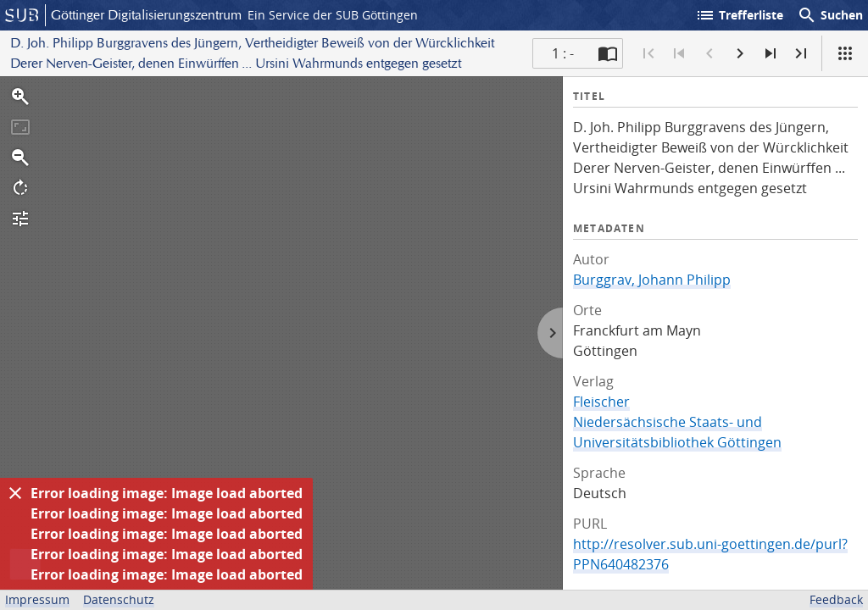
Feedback (836, 599)
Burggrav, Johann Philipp (652, 280)
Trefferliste (739, 15)
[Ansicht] (845, 53)
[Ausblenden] (15, 493)
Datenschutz (119, 599)
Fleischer (601, 402)
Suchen (830, 15)
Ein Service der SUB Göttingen (333, 15)
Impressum (37, 599)
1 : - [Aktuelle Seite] (563, 53)
